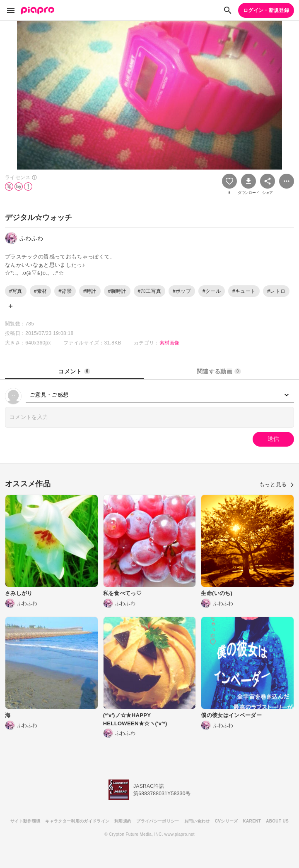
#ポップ (182, 291)
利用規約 (123, 821)
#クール (212, 291)
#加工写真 (149, 291)
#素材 (41, 291)
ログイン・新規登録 (266, 10)
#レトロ (276, 291)
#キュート (244, 291)
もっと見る (277, 484)
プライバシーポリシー (158, 821)
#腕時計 (117, 291)
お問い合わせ (197, 821)
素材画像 (170, 343)
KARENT (252, 821)
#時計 (90, 291)
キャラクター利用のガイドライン (77, 821)
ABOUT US (277, 821)
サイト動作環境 (25, 821)
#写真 (16, 291)
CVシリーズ (227, 821)
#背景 (65, 291)
